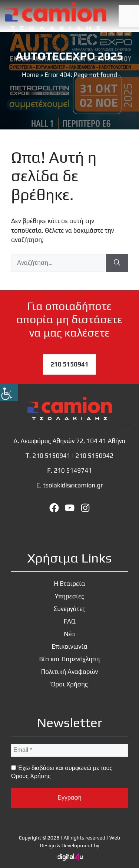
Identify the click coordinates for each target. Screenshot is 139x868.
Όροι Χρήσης (69, 684)
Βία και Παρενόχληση (70, 659)
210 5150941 (69, 364)
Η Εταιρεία (69, 584)
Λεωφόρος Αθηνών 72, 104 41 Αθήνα (73, 441)
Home (30, 75)
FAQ (69, 621)
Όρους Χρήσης (31, 776)
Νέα (69, 634)
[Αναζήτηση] (117, 263)
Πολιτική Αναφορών (70, 672)
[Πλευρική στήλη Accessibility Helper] (9, 392)
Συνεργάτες (70, 609)
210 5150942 (94, 456)
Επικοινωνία (69, 646)
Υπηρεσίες (69, 596)
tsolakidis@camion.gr (73, 485)
